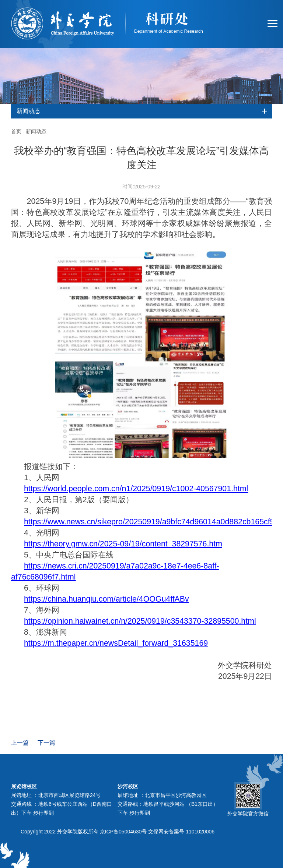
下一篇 (46, 743)
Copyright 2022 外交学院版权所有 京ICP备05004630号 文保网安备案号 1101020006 (118, 832)
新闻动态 (36, 131)
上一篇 (20, 743)
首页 (16, 131)
